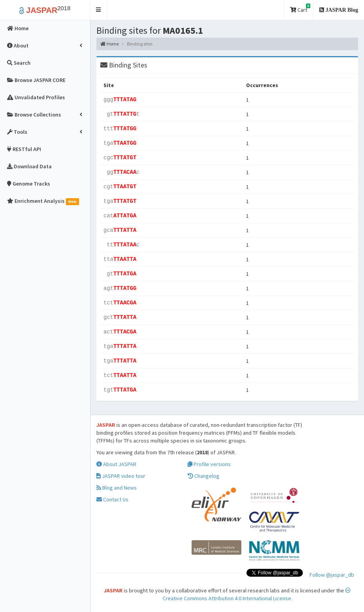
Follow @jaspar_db (332, 575)
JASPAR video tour (121, 476)
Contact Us (112, 499)
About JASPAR (116, 464)
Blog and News (117, 488)
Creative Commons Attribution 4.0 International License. (257, 595)
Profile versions (209, 464)
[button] (99, 10)
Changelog (204, 476)
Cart (300, 8)
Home (110, 44)
